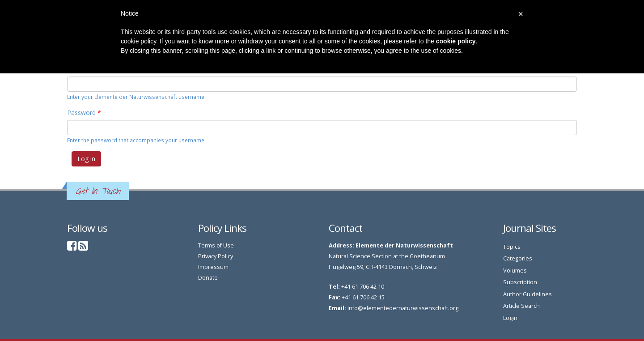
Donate (208, 278)
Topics (512, 247)
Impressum (213, 267)
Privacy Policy (216, 256)
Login (510, 318)
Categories (518, 258)
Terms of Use (216, 245)
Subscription (520, 282)
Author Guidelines (527, 294)
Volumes (515, 271)
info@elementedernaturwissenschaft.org (403, 308)
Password (84, 113)
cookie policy (456, 41)
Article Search (521, 306)
